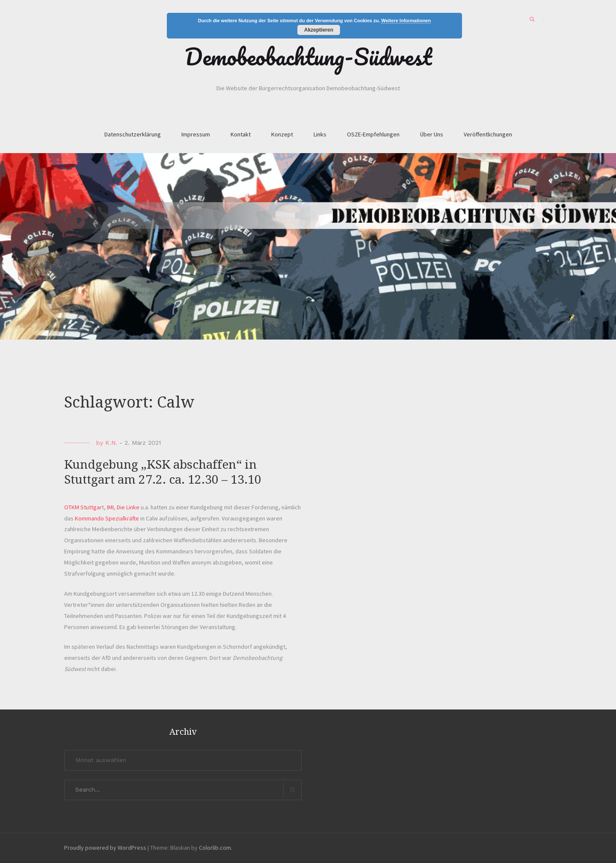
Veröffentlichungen (488, 134)
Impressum (196, 134)
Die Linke (128, 507)
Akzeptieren (319, 30)
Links (320, 134)
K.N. (111, 443)
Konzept (282, 134)
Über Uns (432, 134)
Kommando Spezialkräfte (107, 518)
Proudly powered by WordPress (105, 848)
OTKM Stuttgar (83, 507)
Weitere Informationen (406, 21)
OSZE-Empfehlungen (373, 134)
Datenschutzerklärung (133, 134)
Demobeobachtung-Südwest (308, 56)
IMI (110, 507)
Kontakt (241, 134)
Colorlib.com (215, 848)
